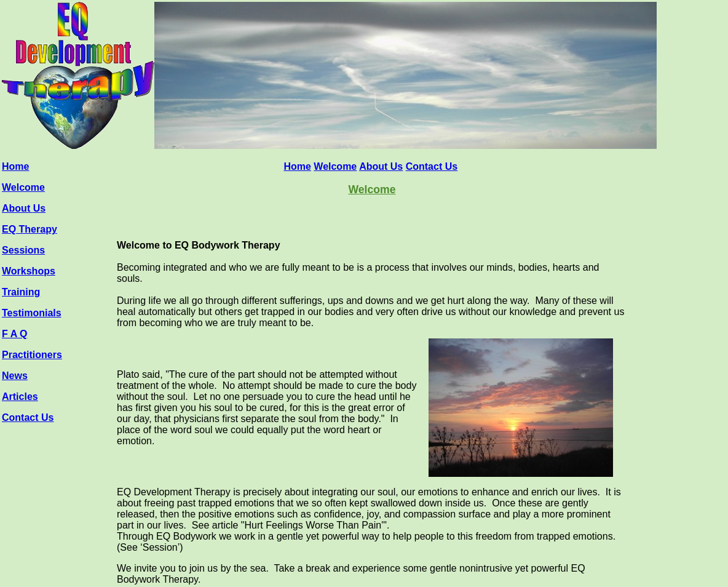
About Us (381, 166)
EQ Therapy (30, 229)
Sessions (23, 250)
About (18, 208)
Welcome (23, 187)
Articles (20, 397)
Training (21, 292)
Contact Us (28, 417)
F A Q (14, 334)
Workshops (29, 271)
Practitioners (32, 355)
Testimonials (32, 313)
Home (15, 166)
